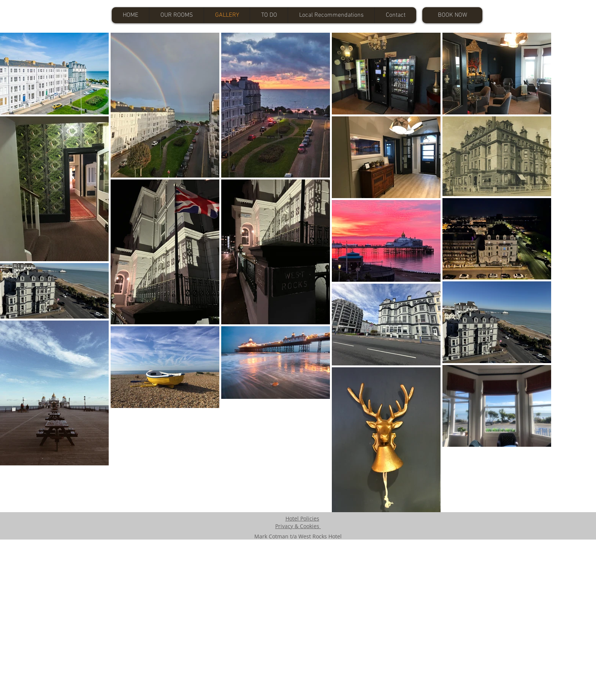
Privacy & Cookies (298, 526)
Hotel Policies (302, 518)
